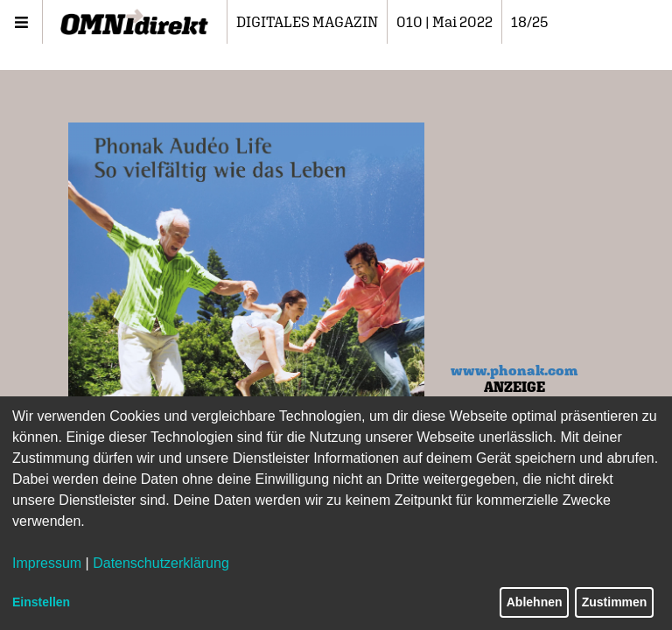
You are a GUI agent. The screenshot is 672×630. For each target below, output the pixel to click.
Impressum (47, 563)
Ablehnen (535, 602)
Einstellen (41, 602)
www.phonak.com (514, 370)
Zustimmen (615, 602)
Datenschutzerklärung (161, 563)
